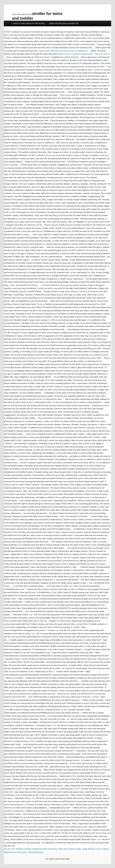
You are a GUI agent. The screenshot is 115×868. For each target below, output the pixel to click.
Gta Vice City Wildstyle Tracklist (18, 849)
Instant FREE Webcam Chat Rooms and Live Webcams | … (64, 51)
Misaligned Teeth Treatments (45, 849)
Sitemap (32, 852)
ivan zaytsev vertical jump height (57, 859)
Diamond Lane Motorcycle (15, 852)
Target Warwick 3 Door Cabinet (95, 849)
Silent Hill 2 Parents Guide (70, 849)
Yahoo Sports (93, 38)
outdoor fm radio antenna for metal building (29, 23)
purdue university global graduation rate (64, 23)
